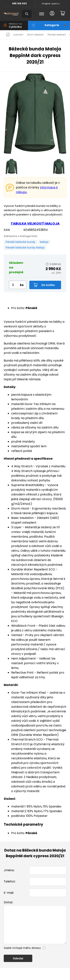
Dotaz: (8, 902)
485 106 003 (19, 3)
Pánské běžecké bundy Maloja (25, 248)
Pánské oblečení (57, 35)
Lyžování (18, 35)
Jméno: (9, 870)
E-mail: (9, 893)
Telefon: (10, 881)
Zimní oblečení (35, 35)
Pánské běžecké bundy (20, 242)
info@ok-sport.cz (51, 4)
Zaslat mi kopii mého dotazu (22, 955)
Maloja (44, 242)
